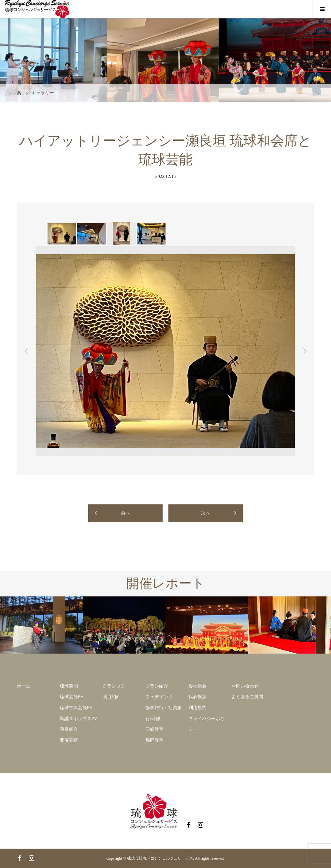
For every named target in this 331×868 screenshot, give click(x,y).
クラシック (114, 686)
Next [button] (304, 351)
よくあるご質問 (247, 697)
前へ (125, 513)
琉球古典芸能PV (76, 708)
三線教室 (155, 729)
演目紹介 (69, 729)
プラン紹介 (157, 686)
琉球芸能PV (72, 697)
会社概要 (198, 686)
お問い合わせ (245, 686)
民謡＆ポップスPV (79, 719)
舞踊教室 (155, 740)
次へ (206, 513)
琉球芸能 (69, 686)
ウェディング (159, 697)
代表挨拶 (198, 697)
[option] (61, 233)
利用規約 (198, 708)
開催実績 (69, 740)
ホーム (24, 686)
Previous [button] (27, 351)
